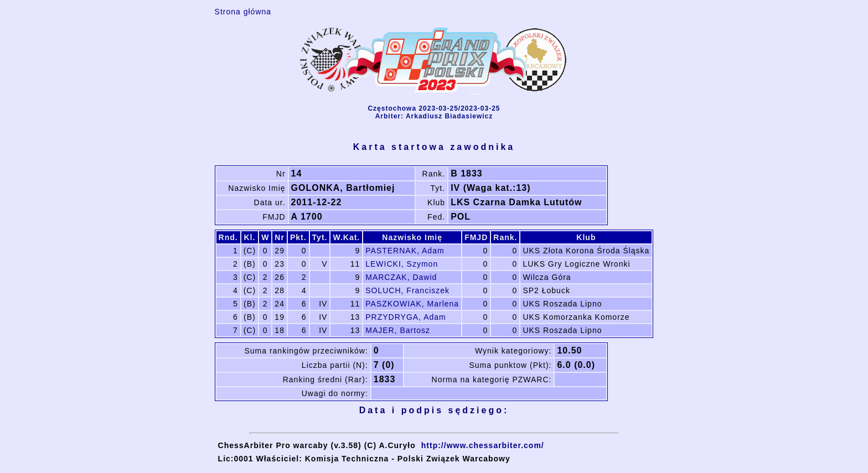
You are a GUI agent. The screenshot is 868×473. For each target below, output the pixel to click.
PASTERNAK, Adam (405, 251)
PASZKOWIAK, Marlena (412, 304)
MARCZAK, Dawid (401, 277)
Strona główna (243, 12)
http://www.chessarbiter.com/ (483, 445)
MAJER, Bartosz (398, 330)
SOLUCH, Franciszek (407, 290)
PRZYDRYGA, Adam (405, 317)
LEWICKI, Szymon (402, 264)
